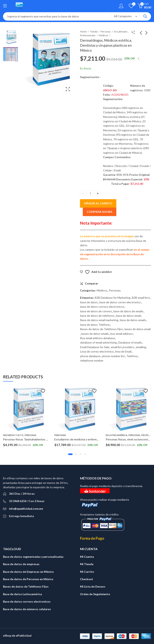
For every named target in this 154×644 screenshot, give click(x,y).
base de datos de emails (128, 311)
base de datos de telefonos (97, 316)
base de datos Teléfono (95, 325)
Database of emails (130, 342)
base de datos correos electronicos (102, 307)
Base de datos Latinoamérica (22, 594)
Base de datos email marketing (99, 320)
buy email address (122, 334)
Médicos (104, 35)
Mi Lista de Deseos (93, 586)
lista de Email (123, 351)
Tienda (94, 32)
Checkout (87, 579)
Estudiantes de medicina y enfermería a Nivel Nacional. (88, 439)
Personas (106, 32)
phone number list (113, 356)
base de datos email (128, 316)
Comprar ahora (100, 212)
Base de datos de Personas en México (28, 579)
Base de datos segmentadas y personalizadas (33, 557)
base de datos (89, 302)
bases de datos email (138, 329)
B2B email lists (141, 298)
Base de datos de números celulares (27, 609)
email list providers (123, 347)
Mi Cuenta (87, 557)
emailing (141, 347)
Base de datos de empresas (21, 564)
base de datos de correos (96, 311)
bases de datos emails (95, 334)
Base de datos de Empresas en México (28, 572)
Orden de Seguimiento (95, 594)
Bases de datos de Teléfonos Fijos (102, 329)
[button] (70, 454)
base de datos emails (133, 320)
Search (145, 16)
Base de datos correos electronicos (27, 601)
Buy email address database (98, 338)
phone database (90, 356)
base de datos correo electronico (120, 302)
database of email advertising (98, 342)
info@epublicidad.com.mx (26, 509)
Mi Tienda (87, 564)
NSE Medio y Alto (13, 435)
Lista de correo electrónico (97, 351)
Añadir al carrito (98, 203)
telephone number (92, 360)
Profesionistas (88, 35)
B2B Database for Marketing (113, 298)
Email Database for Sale (95, 347)
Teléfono (132, 356)
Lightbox (68, 89)
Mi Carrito (87, 572)
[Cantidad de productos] (90, 193)
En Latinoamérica (122, 32)
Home (83, 32)
